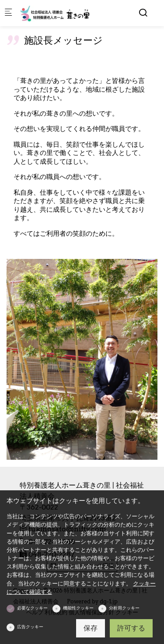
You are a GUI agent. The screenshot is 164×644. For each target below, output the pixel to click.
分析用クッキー (124, 608)
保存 (91, 628)
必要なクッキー (32, 608)
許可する (131, 628)
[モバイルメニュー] (8, 13)
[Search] (143, 13)
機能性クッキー (78, 608)
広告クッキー (30, 627)
